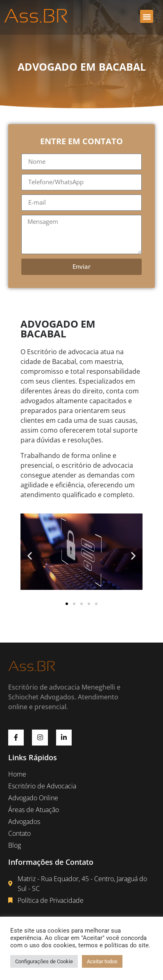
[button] (147, 16)
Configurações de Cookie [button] (44, 961)
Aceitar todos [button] (102, 961)
